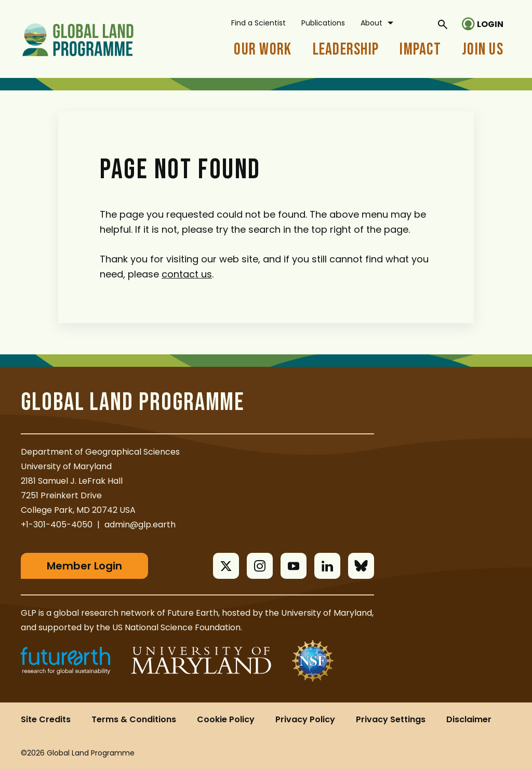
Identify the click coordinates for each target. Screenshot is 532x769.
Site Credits (46, 719)
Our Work (263, 50)
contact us (187, 274)
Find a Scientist (258, 23)
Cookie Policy (226, 719)
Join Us (483, 50)
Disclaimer (469, 719)
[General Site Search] (443, 24)
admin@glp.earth (140, 525)
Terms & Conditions (134, 719)
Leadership (346, 50)
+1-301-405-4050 (57, 525)
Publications (323, 23)
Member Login (84, 566)
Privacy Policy (305, 719)
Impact (420, 50)
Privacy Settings (391, 719)
